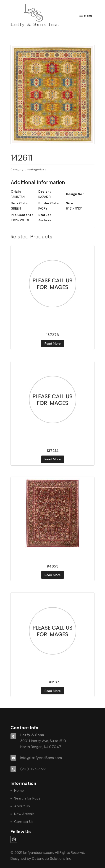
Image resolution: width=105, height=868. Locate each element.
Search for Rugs (27, 798)
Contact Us (24, 822)
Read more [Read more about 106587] (53, 691)
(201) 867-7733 (33, 769)
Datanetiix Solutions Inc (52, 858)
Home (19, 790)
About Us (22, 806)
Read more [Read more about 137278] (53, 344)
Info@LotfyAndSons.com (41, 758)
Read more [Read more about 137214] (53, 459)
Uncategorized (35, 169)
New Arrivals (24, 814)
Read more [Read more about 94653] (53, 575)
